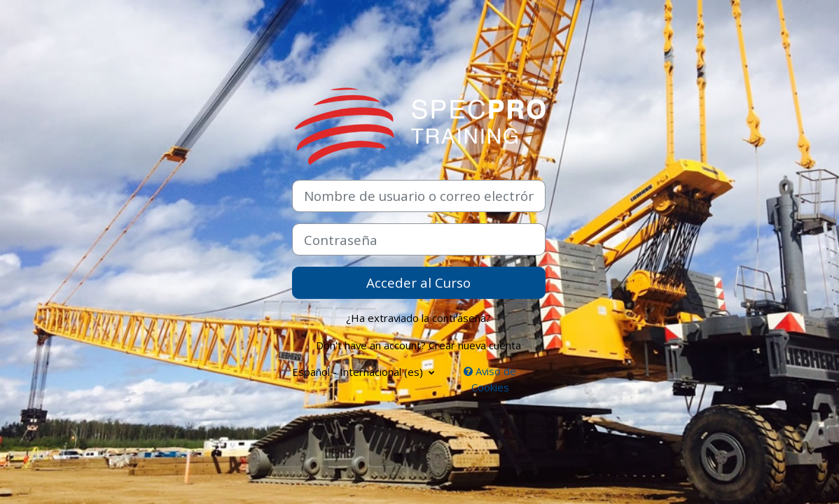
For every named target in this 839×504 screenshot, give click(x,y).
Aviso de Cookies (490, 379)
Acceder (391, 282)
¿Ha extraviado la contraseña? (418, 318)
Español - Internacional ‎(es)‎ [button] (359, 372)
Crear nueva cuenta (475, 345)
